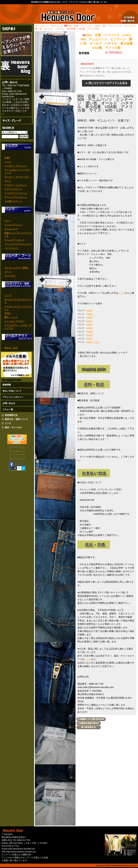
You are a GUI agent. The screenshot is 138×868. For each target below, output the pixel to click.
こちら (122, 293)
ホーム (38, 26)
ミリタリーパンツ (13, 225)
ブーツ (8, 272)
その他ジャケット (13, 201)
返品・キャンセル (13, 427)
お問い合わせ (9, 403)
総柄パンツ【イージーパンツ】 (18, 234)
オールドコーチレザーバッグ (18, 301)
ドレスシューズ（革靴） (17, 268)
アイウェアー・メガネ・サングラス (18, 327)
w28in (90, 310)
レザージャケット (13, 189)
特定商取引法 (11, 415)
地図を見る (7, 840)
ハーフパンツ (11, 248)
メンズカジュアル (17, 458)
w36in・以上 (93, 342)
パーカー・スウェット (16, 166)
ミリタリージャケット (16, 193)
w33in (90, 328)
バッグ (8, 295)
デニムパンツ (11, 229)
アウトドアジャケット (16, 197)
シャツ (8, 162)
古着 (17, 450)
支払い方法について (12, 391)
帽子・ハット (11, 317)
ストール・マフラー (15, 321)
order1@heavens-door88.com (21, 849)
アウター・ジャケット (16, 185)
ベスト (8, 181)
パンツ (8, 221)
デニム (57, 26)
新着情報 (7, 385)
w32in (90, 324)
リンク (8, 423)
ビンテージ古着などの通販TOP (16, 855)
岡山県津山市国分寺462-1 (14, 837)
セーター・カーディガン (17, 177)
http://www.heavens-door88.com (21, 852)
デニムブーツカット (15, 240)
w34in (90, 332)
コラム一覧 (8, 409)
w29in (90, 314)
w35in (90, 335)
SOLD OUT (11, 348)
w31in (90, 321)
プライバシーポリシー (13, 397)
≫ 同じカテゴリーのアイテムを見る (106, 83)
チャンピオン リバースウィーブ (17, 171)
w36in (90, 339)
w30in (90, 317)
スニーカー (10, 276)
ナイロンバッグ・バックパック (18, 308)
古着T (7, 158)
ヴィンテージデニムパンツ (18, 244)
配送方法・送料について (16, 419)
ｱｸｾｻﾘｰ (8, 313)
